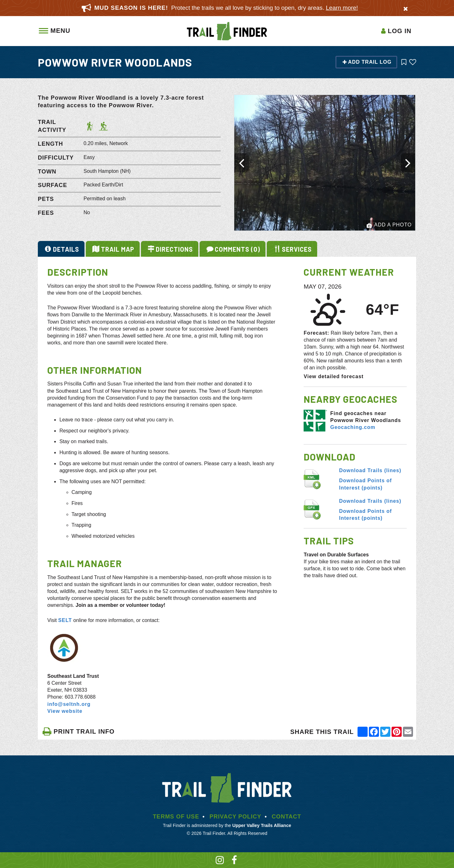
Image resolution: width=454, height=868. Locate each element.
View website (65, 711)
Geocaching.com (353, 427)
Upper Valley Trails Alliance (262, 825)
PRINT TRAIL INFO (78, 731)
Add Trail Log (367, 62)
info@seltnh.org (69, 704)
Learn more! (342, 8)
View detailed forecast (334, 376)
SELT (65, 620)
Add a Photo (389, 225)
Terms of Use (176, 817)
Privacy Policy (235, 817)
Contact (287, 817)
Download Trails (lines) (370, 470)
